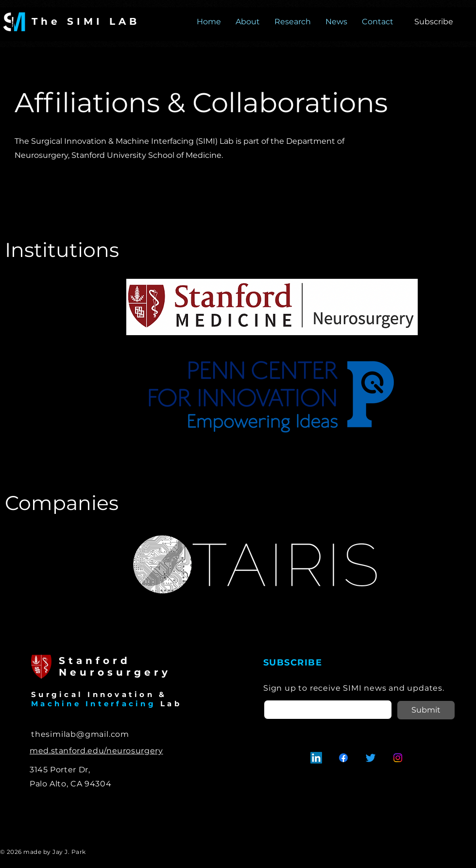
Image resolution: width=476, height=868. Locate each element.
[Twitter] (371, 758)
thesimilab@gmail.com (80, 734)
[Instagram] (398, 758)
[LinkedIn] (316, 758)
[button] (434, 22)
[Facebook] (343, 758)
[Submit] (426, 710)
